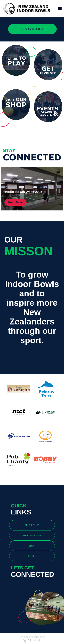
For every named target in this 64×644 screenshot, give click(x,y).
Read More (15, 202)
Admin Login (32, 640)
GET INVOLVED (32, 535)
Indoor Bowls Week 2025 (23, 192)
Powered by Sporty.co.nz (32, 637)
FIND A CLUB (32, 525)
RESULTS (32, 556)
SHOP (32, 546)
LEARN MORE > (32, 29)
